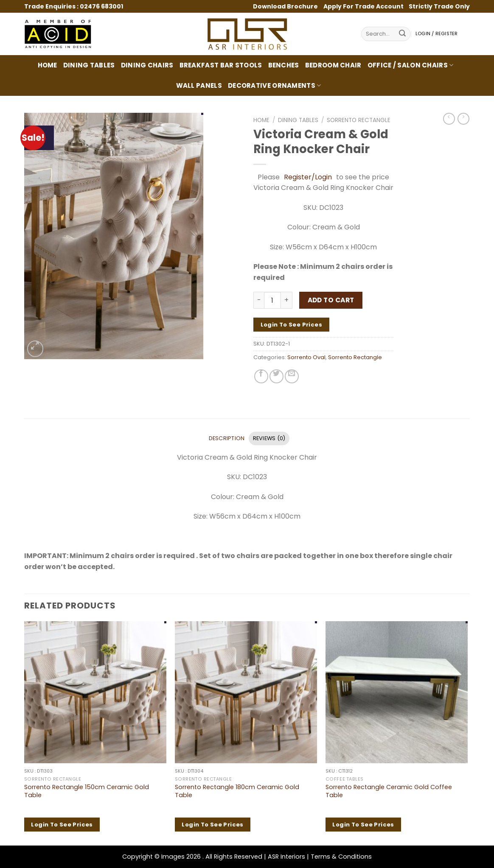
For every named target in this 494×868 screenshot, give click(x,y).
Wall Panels (199, 85)
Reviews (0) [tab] (269, 438)
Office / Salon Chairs (411, 65)
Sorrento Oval (306, 357)
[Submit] (402, 34)
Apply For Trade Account (363, 6)
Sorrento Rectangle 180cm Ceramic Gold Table (237, 791)
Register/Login (308, 177)
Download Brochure (286, 6)
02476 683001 (101, 6)
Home (48, 65)
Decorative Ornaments (275, 85)
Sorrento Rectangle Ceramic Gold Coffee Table (389, 791)
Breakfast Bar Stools (221, 65)
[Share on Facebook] (261, 376)
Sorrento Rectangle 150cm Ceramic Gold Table (87, 791)
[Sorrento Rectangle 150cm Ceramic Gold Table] (95, 692)
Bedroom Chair (333, 65)
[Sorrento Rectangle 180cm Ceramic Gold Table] (246, 692)
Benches (284, 65)
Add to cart (331, 300)
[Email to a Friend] (292, 376)
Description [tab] (227, 438)
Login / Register (436, 34)
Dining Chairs (147, 65)
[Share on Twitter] (276, 376)
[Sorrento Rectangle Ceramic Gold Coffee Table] (397, 692)
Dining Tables (89, 65)
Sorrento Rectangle (359, 120)
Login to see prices (291, 325)
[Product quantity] (272, 300)
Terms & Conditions (341, 857)
